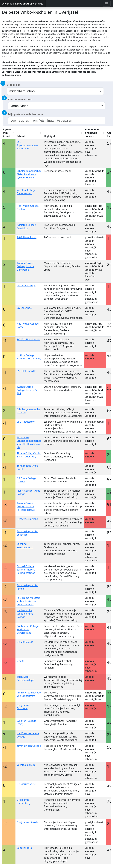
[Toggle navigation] (106, 4)
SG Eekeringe (24, 308)
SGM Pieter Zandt (27, 237)
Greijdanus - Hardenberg (24, 801)
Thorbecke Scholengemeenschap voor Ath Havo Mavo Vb (29, 442)
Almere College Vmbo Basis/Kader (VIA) (29, 455)
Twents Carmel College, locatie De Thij (27, 390)
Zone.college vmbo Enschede (27, 533)
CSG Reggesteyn (26, 422)
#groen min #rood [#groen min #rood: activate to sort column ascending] (7, 133)
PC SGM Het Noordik (28, 339)
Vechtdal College (26, 285)
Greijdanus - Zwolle (27, 822)
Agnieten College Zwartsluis (26, 227)
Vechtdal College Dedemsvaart (26, 192)
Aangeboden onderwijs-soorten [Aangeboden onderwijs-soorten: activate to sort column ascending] (93, 133)
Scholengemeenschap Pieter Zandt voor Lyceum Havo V (29, 174)
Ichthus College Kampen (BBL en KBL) (29, 357)
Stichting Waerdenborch (25, 546)
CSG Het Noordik (26, 371)
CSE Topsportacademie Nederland (27, 145)
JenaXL (20, 661)
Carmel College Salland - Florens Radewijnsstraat (26, 570)
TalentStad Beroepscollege (25, 678)
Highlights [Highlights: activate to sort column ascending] (50, 136)
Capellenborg (24, 848)
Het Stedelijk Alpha (27, 519)
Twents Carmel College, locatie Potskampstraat (26, 506)
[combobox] (57, 121)
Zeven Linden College (29, 746)
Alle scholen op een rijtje (23, 4)
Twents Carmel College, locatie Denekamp (25, 266)
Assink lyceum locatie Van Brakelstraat (29, 694)
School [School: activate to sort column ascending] (21, 136)
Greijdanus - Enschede (24, 707)
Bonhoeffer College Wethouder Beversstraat (28, 629)
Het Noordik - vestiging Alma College (25, 614)
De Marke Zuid (25, 642)
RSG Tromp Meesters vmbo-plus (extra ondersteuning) (28, 601)
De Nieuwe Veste (26, 784)
